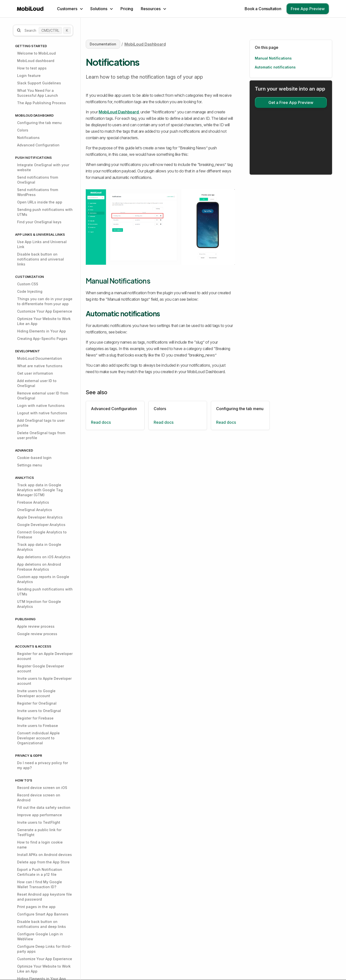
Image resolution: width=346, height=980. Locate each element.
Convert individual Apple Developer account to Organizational (38, 738)
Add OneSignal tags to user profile (41, 423)
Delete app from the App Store (43, 862)
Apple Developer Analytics (40, 517)
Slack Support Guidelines (39, 83)
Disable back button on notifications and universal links (41, 259)
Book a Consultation (263, 9)
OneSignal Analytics (35, 510)
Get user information (35, 373)
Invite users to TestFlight (39, 822)
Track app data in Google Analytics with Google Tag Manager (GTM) (40, 490)
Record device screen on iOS (42, 788)
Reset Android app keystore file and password (44, 897)
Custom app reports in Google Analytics (43, 579)
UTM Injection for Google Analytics (39, 604)
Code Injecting (30, 291)
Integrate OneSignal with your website (43, 167)
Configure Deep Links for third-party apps (44, 949)
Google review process (37, 634)
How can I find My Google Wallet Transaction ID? (40, 884)
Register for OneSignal (37, 703)
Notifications (28, 138)
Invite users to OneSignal (39, 711)
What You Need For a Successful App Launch (38, 93)
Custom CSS (28, 284)
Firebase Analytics (33, 502)
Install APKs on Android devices (44, 855)
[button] (70, 9)
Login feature (29, 76)
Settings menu (30, 465)
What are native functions (40, 366)
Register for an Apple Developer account (45, 656)
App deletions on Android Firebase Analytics (39, 567)
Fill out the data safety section (44, 807)
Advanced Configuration (38, 145)
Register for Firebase (35, 718)
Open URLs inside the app (40, 202)
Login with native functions (41, 406)
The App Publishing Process (42, 103)
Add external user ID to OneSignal (37, 383)
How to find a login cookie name (40, 845)
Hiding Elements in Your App (42, 331)
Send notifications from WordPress (38, 192)
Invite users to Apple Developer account (44, 681)
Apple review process (36, 626)
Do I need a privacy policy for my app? (43, 765)
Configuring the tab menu (39, 123)
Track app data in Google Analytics (39, 547)
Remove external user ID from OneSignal (43, 396)
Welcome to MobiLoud (36, 53)
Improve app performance (40, 815)
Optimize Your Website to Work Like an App (44, 321)
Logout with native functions (42, 413)
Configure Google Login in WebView (40, 936)
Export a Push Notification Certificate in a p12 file (40, 872)
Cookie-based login (34, 458)
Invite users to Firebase (38, 726)
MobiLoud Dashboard (145, 44)
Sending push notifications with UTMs (45, 212)
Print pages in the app (36, 907)
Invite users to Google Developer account (36, 693)
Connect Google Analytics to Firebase (42, 535)
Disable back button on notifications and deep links (42, 924)
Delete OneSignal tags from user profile (41, 435)
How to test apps (32, 68)
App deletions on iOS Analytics (44, 557)
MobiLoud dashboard (36, 61)
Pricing (127, 9)
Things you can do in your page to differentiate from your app (45, 301)
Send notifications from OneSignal (38, 180)
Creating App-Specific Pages (42, 339)
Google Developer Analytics (41, 525)
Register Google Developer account (41, 669)
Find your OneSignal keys (39, 222)
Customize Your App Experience (45, 311)
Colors (23, 130)
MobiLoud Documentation (40, 358)
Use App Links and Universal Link (42, 244)
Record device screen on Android (39, 798)
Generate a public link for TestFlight (39, 832)
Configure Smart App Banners (43, 914)
